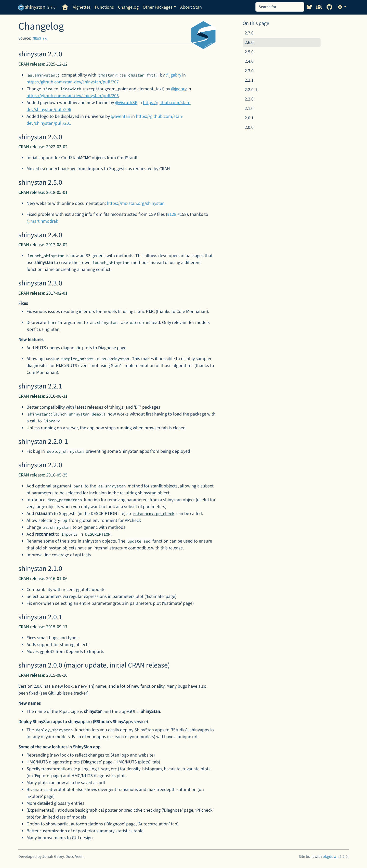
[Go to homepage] (65, 7)
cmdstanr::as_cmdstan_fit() (128, 75)
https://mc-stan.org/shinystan (136, 203)
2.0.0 (249, 127)
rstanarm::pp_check (154, 514)
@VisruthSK (126, 103)
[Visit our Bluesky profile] (309, 7)
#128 (172, 214)
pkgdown (331, 857)
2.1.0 (249, 109)
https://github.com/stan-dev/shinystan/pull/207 (73, 82)
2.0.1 (249, 118)
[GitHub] (330, 7)
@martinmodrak (42, 221)
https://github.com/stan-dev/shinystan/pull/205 (73, 96)
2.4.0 (249, 61)
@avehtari (121, 116)
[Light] (342, 7)
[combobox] (280, 7)
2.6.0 (249, 42)
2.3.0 (249, 71)
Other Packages (158, 7)
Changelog (128, 7)
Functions (104, 7)
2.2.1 (249, 80)
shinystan (32, 7)
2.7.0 (249, 33)
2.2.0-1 (251, 90)
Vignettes (82, 7)
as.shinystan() (44, 75)
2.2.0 (249, 99)
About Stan (191, 7)
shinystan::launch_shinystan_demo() (67, 414)
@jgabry (173, 75)
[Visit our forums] (319, 7)
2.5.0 (249, 52)
